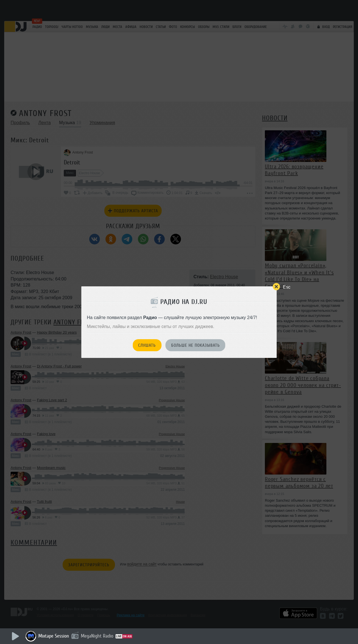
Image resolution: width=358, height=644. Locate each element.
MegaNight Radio (97, 636)
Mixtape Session (54, 636)
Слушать (147, 345)
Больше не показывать (196, 345)
